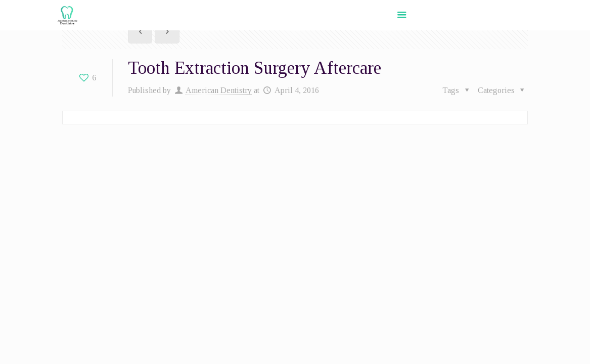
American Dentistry (219, 90)
